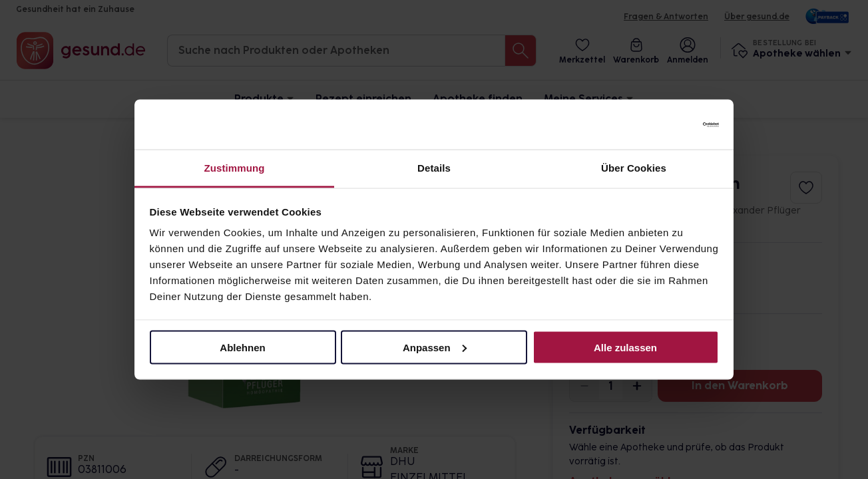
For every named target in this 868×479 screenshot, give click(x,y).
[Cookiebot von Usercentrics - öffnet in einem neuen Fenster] (661, 124)
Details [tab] (434, 168)
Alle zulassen (625, 347)
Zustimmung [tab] (235, 168)
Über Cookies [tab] (634, 168)
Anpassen (435, 347)
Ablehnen (242, 347)
